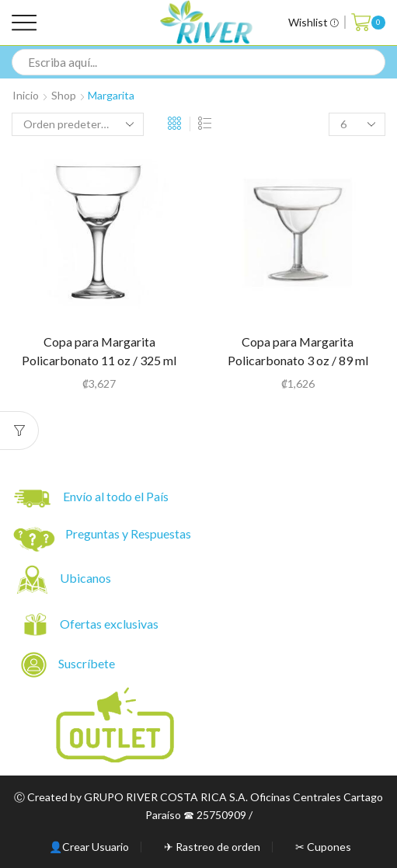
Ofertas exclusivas (110, 624)
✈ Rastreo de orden (212, 847)
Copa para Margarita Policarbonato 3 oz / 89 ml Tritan (298, 361)
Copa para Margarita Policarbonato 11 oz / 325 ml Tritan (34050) (99, 361)
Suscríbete (69, 665)
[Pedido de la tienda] (78, 124)
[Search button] (372, 62)
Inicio (26, 95)
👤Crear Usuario (89, 847)
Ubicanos (87, 578)
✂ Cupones (323, 847)
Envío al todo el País (91, 498)
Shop (64, 95)
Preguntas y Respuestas (128, 533)
